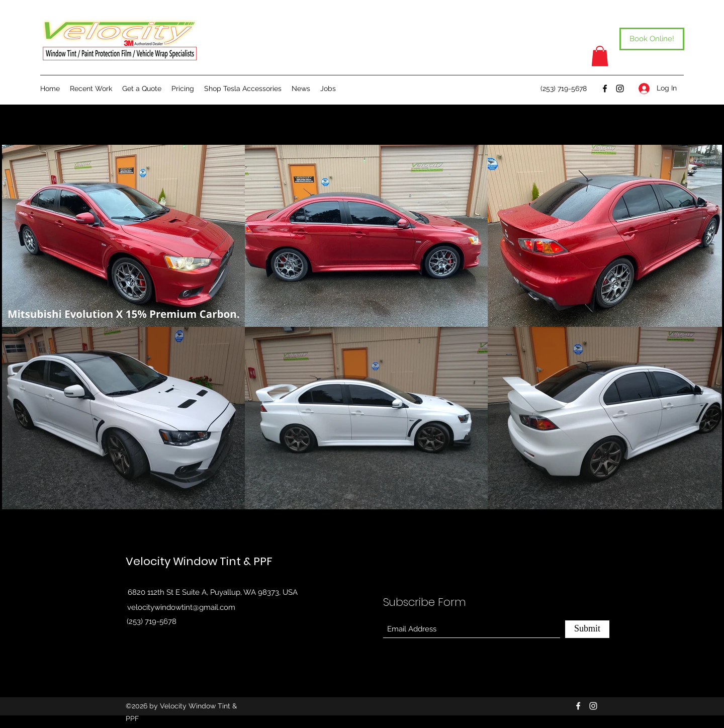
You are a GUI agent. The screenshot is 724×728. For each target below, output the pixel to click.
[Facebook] (605, 88)
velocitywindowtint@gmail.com (181, 607)
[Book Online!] (652, 39)
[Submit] (587, 629)
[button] (600, 56)
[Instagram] (620, 88)
